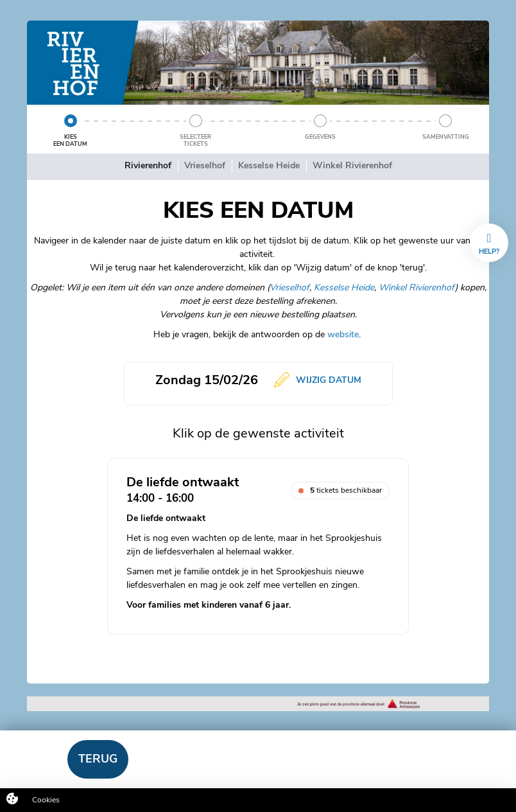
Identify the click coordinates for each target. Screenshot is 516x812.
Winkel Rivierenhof (417, 287)
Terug (98, 759)
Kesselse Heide (344, 287)
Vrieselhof (289, 287)
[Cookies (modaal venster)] (12, 800)
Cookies (46, 800)
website (343, 334)
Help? (489, 244)
